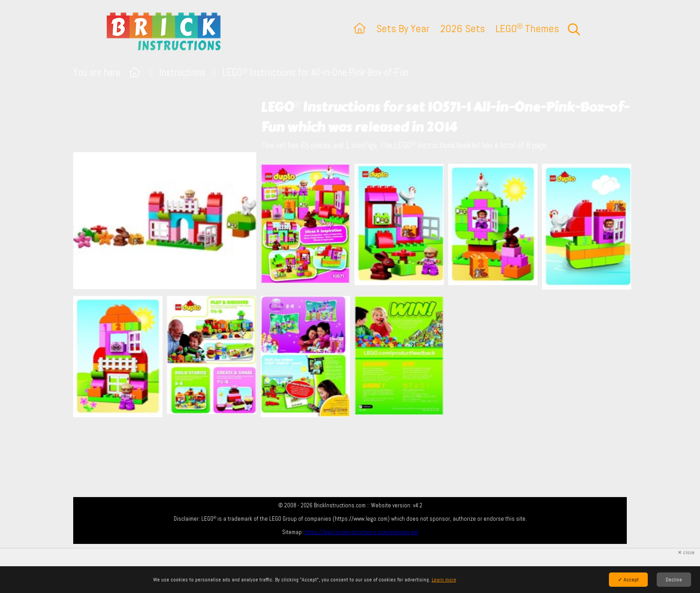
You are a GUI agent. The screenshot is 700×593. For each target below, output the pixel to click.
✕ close (686, 553)
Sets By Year (403, 28)
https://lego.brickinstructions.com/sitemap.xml (361, 532)
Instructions (182, 73)
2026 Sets (462, 28)
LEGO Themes (527, 28)
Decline (674, 580)
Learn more (444, 580)
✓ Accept (628, 580)
